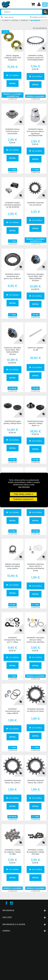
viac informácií (24, 487)
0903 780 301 (9, 17)
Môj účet (7, 917)
